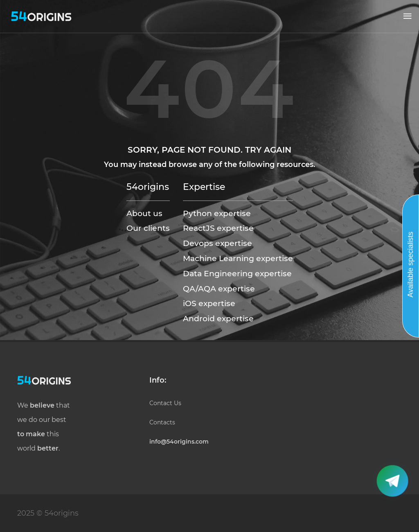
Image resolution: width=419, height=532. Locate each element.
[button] (408, 16)
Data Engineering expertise (237, 273)
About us (144, 213)
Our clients (148, 228)
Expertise (204, 187)
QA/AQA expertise (219, 289)
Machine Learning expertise (238, 258)
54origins (148, 187)
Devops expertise (217, 243)
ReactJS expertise (218, 228)
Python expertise (217, 213)
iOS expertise (209, 303)
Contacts (162, 422)
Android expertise (218, 318)
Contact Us (165, 403)
